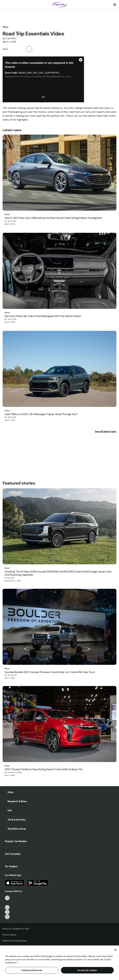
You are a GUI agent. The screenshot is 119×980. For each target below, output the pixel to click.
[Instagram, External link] (7, 912)
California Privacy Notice (14, 941)
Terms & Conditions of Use (16, 929)
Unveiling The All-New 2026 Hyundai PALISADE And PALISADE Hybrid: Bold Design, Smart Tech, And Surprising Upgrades (58, 573)
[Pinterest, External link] (7, 917)
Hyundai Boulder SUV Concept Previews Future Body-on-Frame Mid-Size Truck (50, 672)
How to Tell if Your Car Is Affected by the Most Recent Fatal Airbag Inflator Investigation (53, 218)
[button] (13, 49)
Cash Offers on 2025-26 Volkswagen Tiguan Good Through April (41, 414)
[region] (60, 962)
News (5, 27)
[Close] (115, 950)
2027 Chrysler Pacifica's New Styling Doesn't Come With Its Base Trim (44, 769)
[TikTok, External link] (7, 898)
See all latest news (106, 431)
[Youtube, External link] (7, 907)
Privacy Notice (9, 935)
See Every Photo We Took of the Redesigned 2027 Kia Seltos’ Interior (43, 316)
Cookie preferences (32, 970)
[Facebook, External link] (7, 903)
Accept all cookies (87, 970)
